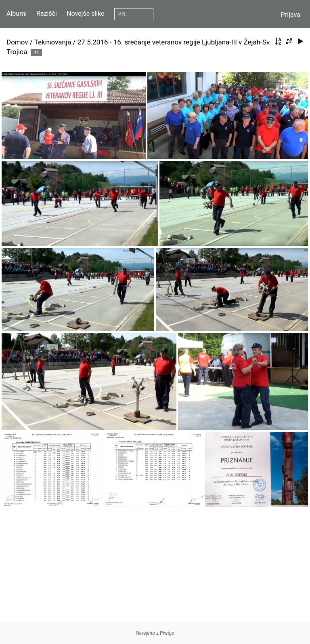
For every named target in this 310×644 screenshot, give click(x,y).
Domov (17, 42)
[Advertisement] (155, 566)
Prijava (291, 15)
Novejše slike (86, 14)
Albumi (17, 14)
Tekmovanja (53, 42)
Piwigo (167, 633)
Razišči (47, 14)
